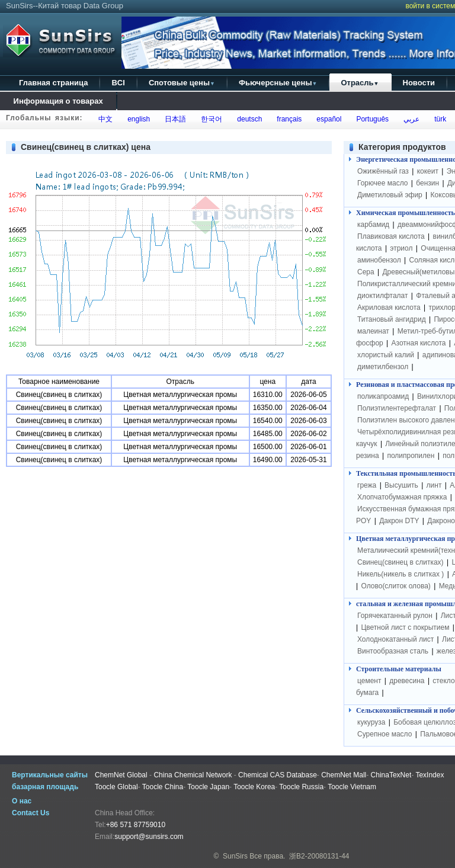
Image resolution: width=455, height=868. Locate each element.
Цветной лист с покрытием (405, 627)
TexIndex (430, 775)
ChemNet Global (121, 775)
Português (371, 119)
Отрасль (360, 83)
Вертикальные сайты (50, 775)
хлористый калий (386, 355)
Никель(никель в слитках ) (400, 574)
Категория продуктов (402, 147)
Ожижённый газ (383, 171)
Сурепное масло (384, 734)
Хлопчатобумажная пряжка (402, 497)
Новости (419, 83)
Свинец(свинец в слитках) (400, 562)
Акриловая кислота (389, 308)
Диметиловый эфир (390, 195)
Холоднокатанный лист (395, 639)
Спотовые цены (182, 83)
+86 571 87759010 (136, 825)
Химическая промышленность (406, 213)
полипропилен (411, 456)
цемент (369, 681)
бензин (427, 183)
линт (434, 485)
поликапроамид (383, 396)
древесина (407, 681)
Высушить (401, 485)
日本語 (174, 119)
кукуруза (371, 722)
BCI (118, 83)
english (137, 119)
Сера (367, 272)
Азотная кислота (419, 343)
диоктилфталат (383, 296)
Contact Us (31, 813)
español (327, 119)
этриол (401, 248)
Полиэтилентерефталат (397, 408)
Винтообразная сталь (393, 651)
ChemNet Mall (344, 775)
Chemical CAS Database (278, 775)
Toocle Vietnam (352, 787)
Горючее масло (382, 183)
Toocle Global (116, 787)
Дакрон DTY (399, 521)
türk (438, 119)
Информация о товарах (58, 101)
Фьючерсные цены (278, 83)
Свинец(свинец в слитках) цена (86, 147)
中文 (104, 119)
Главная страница (53, 83)
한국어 (210, 119)
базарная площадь (45, 787)
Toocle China (163, 787)
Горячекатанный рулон (395, 616)
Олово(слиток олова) (395, 586)
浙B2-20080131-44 (319, 856)
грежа (367, 485)
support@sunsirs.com (149, 837)
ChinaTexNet (391, 775)
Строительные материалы (399, 669)
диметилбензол (383, 367)
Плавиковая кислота (391, 236)
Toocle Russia (301, 787)
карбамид (373, 225)
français (288, 119)
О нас (22, 801)
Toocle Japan (208, 787)
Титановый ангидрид (392, 319)
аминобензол (379, 260)
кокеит (428, 171)
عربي (409, 119)
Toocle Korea (254, 787)
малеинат (373, 331)
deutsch (248, 119)
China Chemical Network (193, 775)
